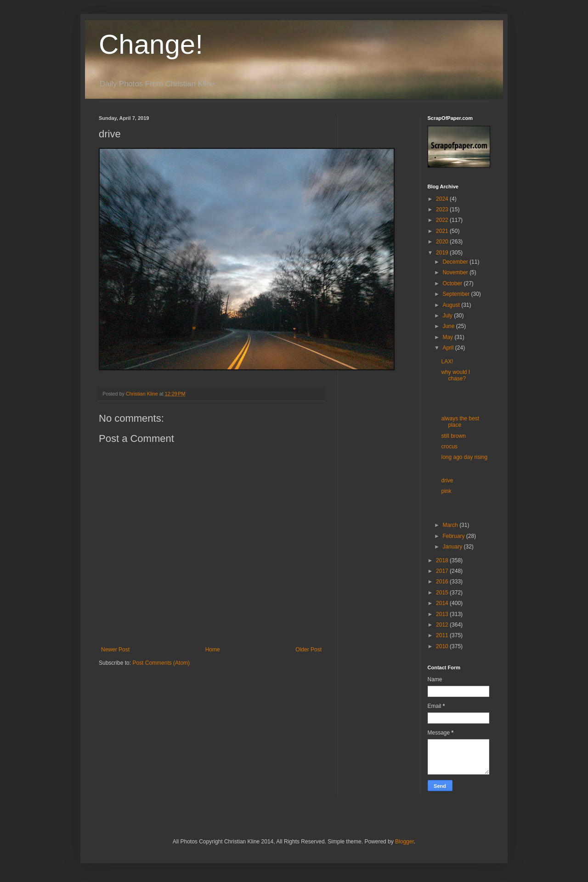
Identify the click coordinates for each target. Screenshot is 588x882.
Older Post (308, 650)
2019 (443, 253)
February (454, 536)
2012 (443, 625)
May (448, 337)
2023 (443, 209)
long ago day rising (464, 457)
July (448, 316)
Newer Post (115, 650)
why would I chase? (455, 375)
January (453, 547)
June (449, 326)
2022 (443, 220)
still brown (453, 436)
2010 (443, 646)
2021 (443, 231)
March (451, 525)
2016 (443, 582)
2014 (443, 603)
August (452, 305)
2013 (443, 614)
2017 (443, 571)
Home (213, 650)
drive (447, 481)
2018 (443, 560)
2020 (443, 242)
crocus (449, 447)
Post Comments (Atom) (161, 663)
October (453, 283)
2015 (443, 593)
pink (446, 491)
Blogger (404, 842)
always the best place (460, 422)
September (457, 294)
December (456, 262)
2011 (443, 635)
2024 (443, 199)
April (449, 348)
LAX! (447, 362)
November (456, 272)
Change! (151, 44)
